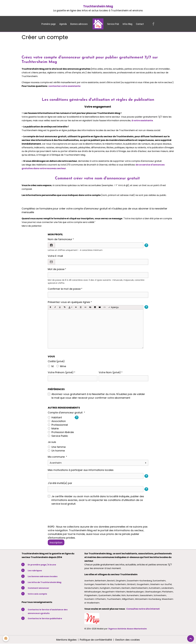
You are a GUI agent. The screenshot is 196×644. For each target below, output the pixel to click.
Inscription (56, 542)
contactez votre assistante (65, 86)
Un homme (58, 451)
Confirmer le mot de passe (64, 289)
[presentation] (68, 517)
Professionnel (60, 425)
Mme (63, 366)
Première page (49, 24)
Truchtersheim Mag (98, 6)
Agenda (63, 24)
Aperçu (113, 307)
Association (59, 421)
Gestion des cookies (127, 640)
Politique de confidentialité (96, 640)
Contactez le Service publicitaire (45, 618)
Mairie (55, 428)
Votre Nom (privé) (110, 372)
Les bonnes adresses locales (43, 576)
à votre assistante (142, 120)
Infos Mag (127, 24)
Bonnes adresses (79, 24)
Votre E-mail (55, 256)
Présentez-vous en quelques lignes (69, 302)
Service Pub (113, 24)
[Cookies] (6, 638)
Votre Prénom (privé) (61, 372)
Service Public (60, 436)
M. (53, 366)
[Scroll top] (191, 639)
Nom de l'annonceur (60, 239)
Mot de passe (56, 269)
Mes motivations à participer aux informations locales (81, 470)
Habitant (57, 417)
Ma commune (57, 457)
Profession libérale (63, 432)
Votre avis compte (37, 594)
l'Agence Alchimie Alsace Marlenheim (127, 629)
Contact (140, 24)
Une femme (59, 447)
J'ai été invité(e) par (60, 483)
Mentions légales (66, 640)
